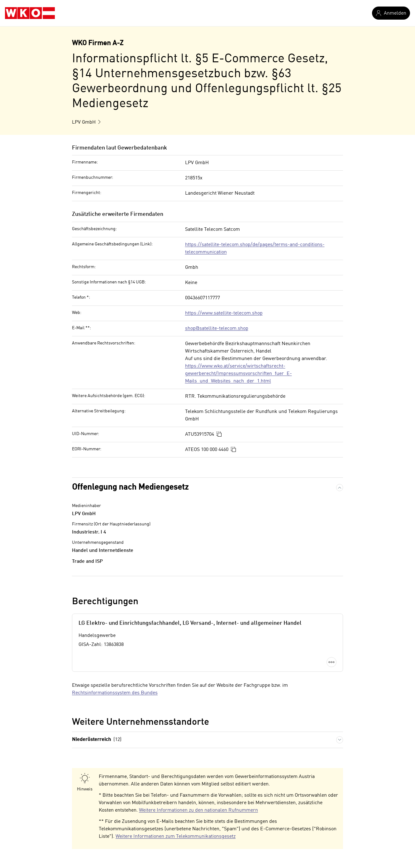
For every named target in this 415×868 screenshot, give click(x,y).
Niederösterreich (97, 740)
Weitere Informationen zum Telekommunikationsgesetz (176, 837)
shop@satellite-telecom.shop (217, 329)
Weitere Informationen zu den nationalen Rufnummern (198, 810)
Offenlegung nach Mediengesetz (130, 487)
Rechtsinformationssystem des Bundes (115, 693)
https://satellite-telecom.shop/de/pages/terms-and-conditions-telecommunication (255, 249)
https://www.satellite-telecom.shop (224, 313)
